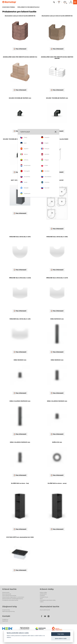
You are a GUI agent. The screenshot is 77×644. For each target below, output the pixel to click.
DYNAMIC (42, 596)
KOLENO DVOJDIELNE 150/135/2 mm (20, 98)
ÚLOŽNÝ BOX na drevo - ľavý (20, 483)
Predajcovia (5, 619)
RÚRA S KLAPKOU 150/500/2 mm (20, 442)
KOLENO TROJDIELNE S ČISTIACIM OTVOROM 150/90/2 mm (20, 140)
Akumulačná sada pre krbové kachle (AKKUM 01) (20, 16)
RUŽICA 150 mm (57, 442)
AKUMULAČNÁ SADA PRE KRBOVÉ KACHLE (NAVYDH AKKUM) (57, 58)
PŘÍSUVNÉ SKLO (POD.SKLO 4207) (57, 278)
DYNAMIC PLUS (44, 597)
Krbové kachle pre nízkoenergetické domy (13, 599)
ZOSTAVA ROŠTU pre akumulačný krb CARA (20, 537)
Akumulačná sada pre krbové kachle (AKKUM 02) (57, 16)
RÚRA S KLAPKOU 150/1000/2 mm (20, 401)
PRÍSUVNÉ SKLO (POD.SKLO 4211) (20, 319)
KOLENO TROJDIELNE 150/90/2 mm (57, 98)
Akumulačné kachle (50, 607)
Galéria (42, 602)
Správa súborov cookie (61, 639)
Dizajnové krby (10, 607)
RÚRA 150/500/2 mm (57, 360)
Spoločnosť (5, 621)
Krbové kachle (9, 589)
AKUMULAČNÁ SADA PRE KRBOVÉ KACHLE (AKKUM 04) (20, 57)
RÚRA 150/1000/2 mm (57, 319)
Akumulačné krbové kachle (9, 596)
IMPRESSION (43, 594)
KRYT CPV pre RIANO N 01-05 (20, 180)
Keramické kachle (7, 594)
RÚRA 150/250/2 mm (20, 360)
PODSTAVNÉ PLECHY (57, 180)
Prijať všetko (61, 634)
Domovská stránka (9, 7)
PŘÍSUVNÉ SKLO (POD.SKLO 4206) (20, 278)
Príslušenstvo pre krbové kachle (28, 7)
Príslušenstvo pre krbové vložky (48, 600)
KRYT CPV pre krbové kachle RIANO (57, 139)
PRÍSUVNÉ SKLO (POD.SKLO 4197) (20, 237)
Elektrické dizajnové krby (9, 611)
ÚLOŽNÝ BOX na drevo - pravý (57, 483)
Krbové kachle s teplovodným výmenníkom (13, 597)
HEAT (41, 599)
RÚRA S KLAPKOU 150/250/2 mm (57, 401)
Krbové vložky (47, 589)
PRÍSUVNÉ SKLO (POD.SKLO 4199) (57, 237)
